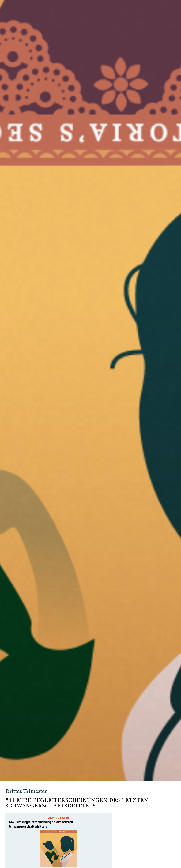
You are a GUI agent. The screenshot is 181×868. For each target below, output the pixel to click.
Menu (90, 778)
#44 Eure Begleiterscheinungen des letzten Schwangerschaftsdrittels (77, 803)
